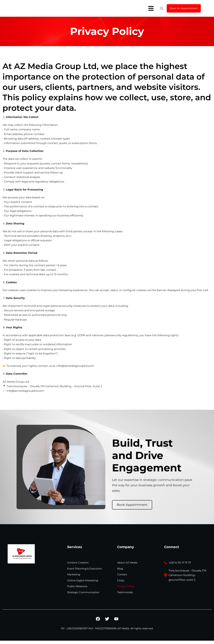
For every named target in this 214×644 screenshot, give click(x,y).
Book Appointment (132, 505)
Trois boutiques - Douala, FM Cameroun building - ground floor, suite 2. (187, 575)
